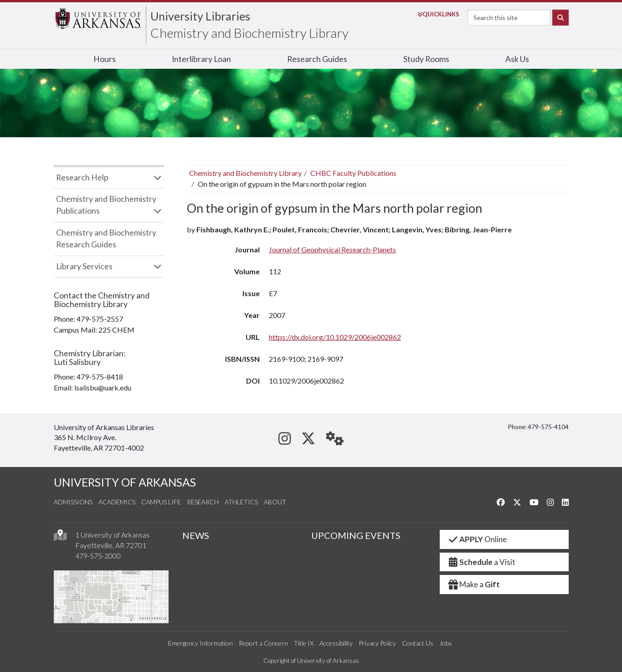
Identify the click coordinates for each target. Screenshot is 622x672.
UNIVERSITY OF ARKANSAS (125, 482)
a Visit (481, 562)
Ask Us (517, 59)
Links (438, 14)
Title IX (304, 643)
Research (203, 502)
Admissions (73, 502)
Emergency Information (200, 643)
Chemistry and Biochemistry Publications (106, 205)
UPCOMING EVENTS (356, 535)
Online (477, 539)
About (275, 502)
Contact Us (418, 643)
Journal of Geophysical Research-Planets (332, 249)
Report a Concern (263, 643)
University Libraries (200, 16)
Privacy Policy (377, 643)
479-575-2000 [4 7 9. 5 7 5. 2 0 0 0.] (98, 556)
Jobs (446, 643)
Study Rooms (426, 59)
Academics (117, 502)
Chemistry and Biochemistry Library (249, 33)
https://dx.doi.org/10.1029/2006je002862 (335, 337)
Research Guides (317, 59)
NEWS (196, 535)
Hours (105, 59)
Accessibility (336, 643)
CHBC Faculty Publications (353, 173)
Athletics (241, 502)
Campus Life (161, 502)
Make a (473, 584)
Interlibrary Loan (201, 59)
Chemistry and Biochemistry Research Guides (106, 239)
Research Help (82, 177)
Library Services (84, 266)
